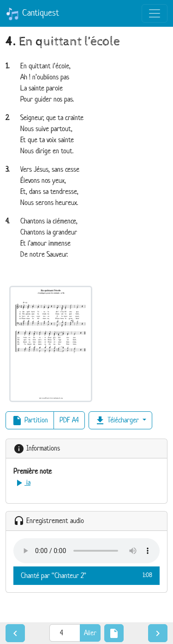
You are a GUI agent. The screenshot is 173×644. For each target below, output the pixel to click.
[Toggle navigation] (155, 13)
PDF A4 (69, 420)
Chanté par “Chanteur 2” (86, 575)
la (22, 482)
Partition (30, 421)
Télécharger (118, 421)
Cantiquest (32, 14)
